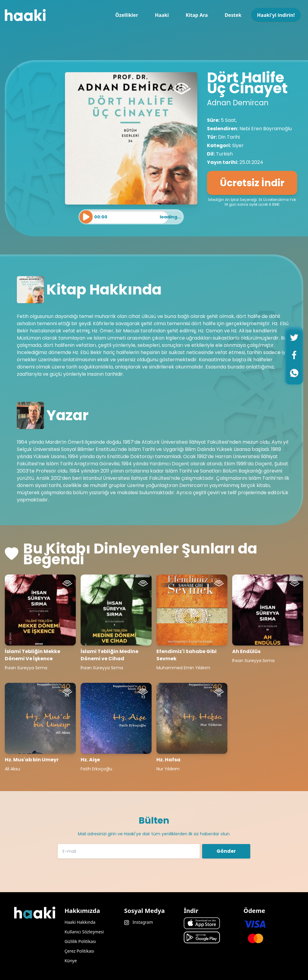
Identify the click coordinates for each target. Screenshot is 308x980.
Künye (71, 961)
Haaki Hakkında (80, 922)
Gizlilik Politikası (80, 941)
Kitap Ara (197, 15)
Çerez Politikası (79, 951)
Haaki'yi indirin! (276, 15)
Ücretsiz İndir (252, 183)
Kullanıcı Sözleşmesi (84, 932)
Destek (233, 15)
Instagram (139, 922)
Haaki (162, 15)
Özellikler (127, 15)
